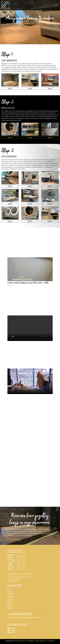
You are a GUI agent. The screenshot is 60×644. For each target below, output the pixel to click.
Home (9, 589)
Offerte (10, 606)
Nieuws (10, 604)
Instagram (12, 630)
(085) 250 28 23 (12, 581)
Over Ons (11, 591)
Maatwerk (11, 593)
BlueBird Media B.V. (22, 641)
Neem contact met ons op (30, 24)
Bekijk (10, 88)
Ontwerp (10, 598)
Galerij (10, 595)
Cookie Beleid (50, 641)
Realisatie (11, 602)
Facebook (12, 628)
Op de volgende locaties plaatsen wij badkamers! (23, 617)
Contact (10, 608)
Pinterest (11, 632)
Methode (10, 600)
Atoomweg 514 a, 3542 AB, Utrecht (19, 577)
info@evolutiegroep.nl (15, 579)
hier (10, 285)
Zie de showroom (13, 539)
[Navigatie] (56, 5)
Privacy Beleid (39, 641)
